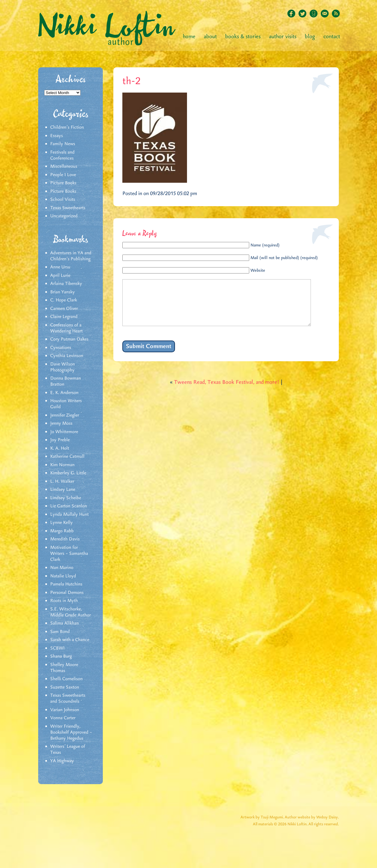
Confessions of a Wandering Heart (66, 328)
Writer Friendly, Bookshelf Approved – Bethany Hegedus (71, 732)
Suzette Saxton (65, 687)
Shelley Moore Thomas (64, 668)
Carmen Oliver (64, 309)
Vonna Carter (63, 718)
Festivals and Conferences (62, 155)
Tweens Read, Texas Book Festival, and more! (227, 391)
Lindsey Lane (63, 490)
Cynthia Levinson (67, 356)
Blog (310, 37)
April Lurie (60, 276)
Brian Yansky (63, 292)
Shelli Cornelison (66, 679)
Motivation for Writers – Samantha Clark (69, 554)
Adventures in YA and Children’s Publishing (71, 256)
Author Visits (283, 37)
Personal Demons (67, 593)
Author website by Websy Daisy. (312, 817)
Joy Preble (60, 440)
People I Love (63, 175)
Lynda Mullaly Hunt (69, 515)
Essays (57, 136)
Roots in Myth (64, 601)
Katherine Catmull (67, 457)
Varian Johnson (65, 710)
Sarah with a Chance (70, 640)
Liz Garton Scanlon (69, 506)
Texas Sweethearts (68, 208)
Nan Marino (62, 568)
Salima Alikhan (64, 623)
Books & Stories (243, 37)
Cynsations (61, 348)
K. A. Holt (60, 448)
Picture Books (63, 183)
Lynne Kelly (61, 523)
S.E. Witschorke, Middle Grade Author (70, 612)
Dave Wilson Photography (63, 367)
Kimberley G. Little (68, 473)
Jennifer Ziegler (65, 415)
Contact (332, 37)
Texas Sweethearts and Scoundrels (68, 698)
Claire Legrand (64, 317)
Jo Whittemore (64, 432)
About (210, 37)
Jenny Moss (61, 423)
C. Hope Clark (64, 300)
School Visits (63, 200)
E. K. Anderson (64, 393)
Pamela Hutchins (66, 584)
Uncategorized (64, 216)
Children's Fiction (67, 127)
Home (189, 37)
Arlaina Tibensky (66, 284)
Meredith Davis (65, 539)
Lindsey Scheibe (66, 498)
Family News (63, 144)
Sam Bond (60, 632)
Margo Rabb (62, 531)
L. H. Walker (62, 481)
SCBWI (57, 648)
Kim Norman (62, 465)
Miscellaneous (64, 167)
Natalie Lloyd (63, 576)
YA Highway (62, 761)
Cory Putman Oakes (69, 339)
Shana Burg (61, 656)
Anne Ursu (60, 267)
